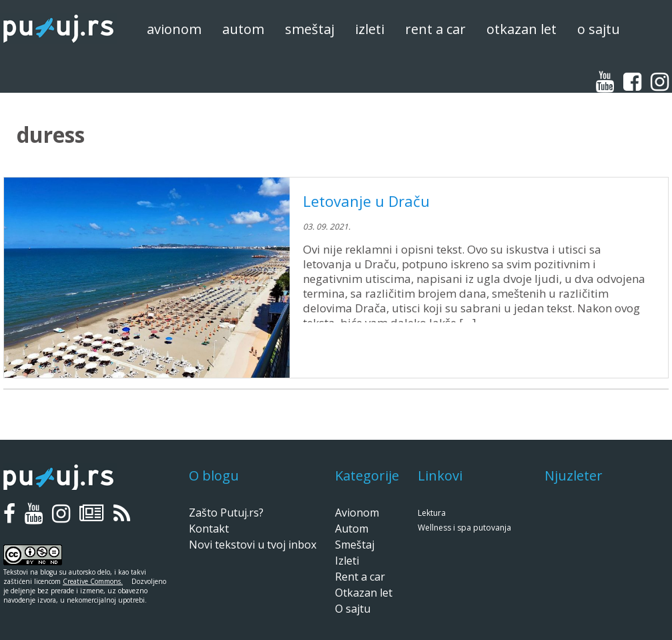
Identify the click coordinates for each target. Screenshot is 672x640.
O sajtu (599, 29)
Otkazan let (522, 29)
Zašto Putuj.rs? (226, 513)
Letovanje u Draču (366, 201)
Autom (243, 29)
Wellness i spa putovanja (464, 528)
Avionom (174, 29)
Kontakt (209, 529)
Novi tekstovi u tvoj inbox (253, 545)
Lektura (432, 513)
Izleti (370, 29)
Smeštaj (310, 29)
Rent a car (435, 29)
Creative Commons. (93, 581)
